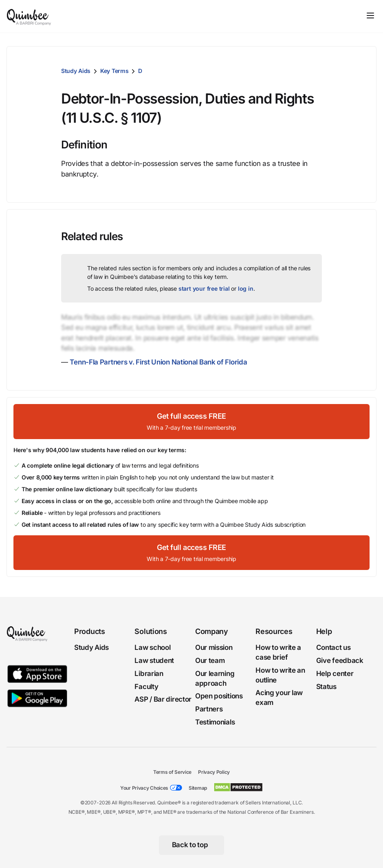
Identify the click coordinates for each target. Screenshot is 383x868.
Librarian (149, 674)
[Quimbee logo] (29, 16)
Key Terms (114, 71)
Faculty (146, 686)
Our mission (214, 647)
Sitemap (198, 788)
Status (326, 686)
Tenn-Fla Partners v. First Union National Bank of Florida (158, 362)
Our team (210, 660)
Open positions (219, 696)
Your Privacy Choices (144, 788)
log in (246, 288)
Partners (209, 709)
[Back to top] (192, 845)
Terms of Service (172, 772)
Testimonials (215, 722)
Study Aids (76, 71)
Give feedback (340, 660)
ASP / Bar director (163, 699)
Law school (152, 647)
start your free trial (204, 288)
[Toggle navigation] (370, 15)
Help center (335, 674)
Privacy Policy (214, 772)
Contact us (333, 647)
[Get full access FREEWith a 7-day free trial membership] (191, 421)
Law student (154, 660)
